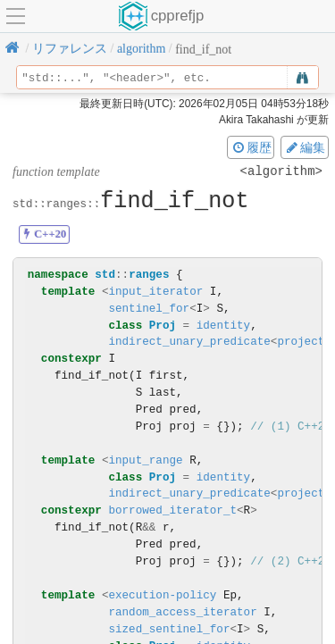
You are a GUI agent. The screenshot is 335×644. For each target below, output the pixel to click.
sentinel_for (149, 309)
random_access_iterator (182, 612)
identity (223, 326)
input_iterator (155, 292)
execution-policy (162, 595)
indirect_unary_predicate (189, 342)
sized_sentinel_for (169, 629)
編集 (305, 147)
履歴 (251, 147)
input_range (145, 460)
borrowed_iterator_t (172, 510)
